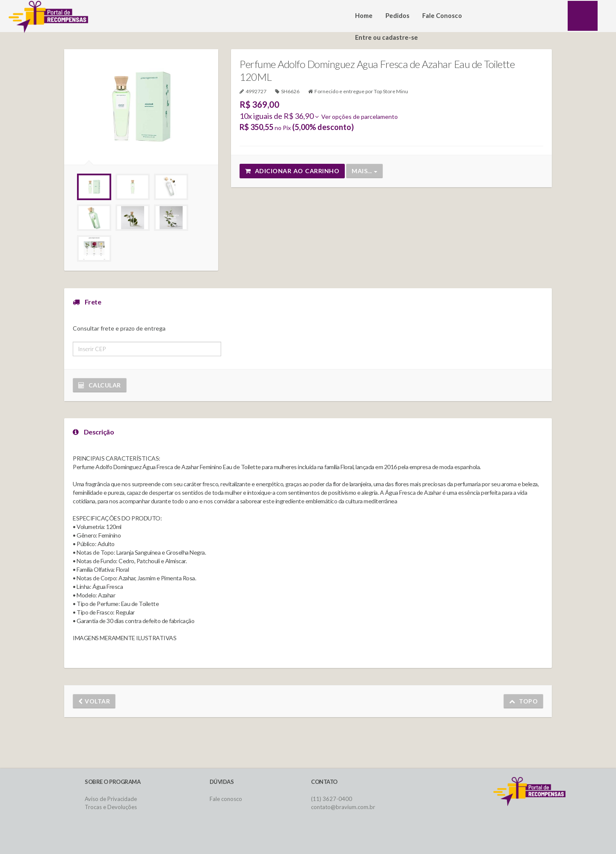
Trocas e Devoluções (111, 807)
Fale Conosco (442, 16)
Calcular (100, 385)
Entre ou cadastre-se (386, 37)
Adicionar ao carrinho (292, 171)
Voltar (94, 701)
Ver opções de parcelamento (356, 117)
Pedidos (397, 16)
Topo (524, 701)
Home (364, 16)
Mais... (364, 171)
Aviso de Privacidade (111, 799)
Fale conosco (226, 799)
